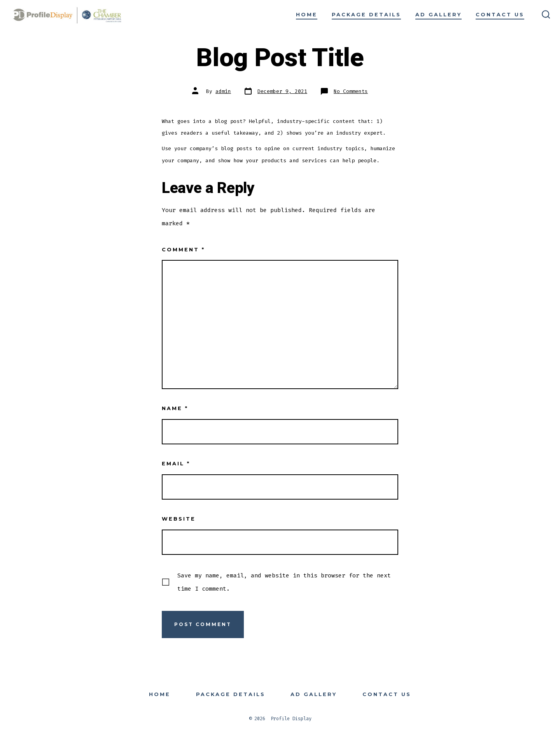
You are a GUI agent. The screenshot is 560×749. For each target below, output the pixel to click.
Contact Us (500, 15)
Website (179, 519)
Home (307, 15)
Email (176, 464)
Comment (183, 250)
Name (175, 408)
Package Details (366, 15)
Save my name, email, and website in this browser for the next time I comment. (284, 582)
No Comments (351, 91)
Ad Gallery (438, 15)
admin (223, 91)
